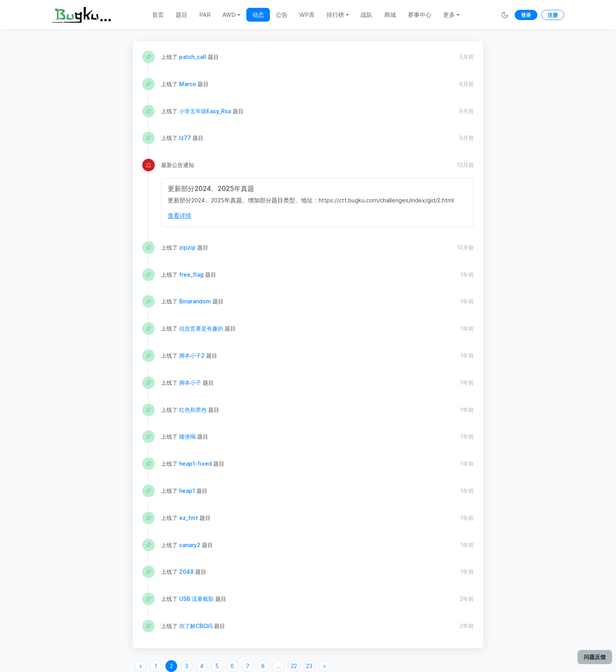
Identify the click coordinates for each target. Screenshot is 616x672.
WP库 (307, 15)
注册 (553, 15)
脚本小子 (190, 383)
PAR (205, 15)
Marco (188, 84)
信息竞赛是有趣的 (201, 328)
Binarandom (195, 301)
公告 (282, 15)
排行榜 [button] (335, 15)
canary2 (190, 545)
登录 (526, 15)
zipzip (187, 247)
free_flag (191, 274)
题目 (181, 15)
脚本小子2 (192, 355)
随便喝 (187, 436)
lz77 (185, 138)
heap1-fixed (195, 464)
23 (309, 666)
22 (294, 666)
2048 (186, 572)
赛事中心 (420, 15)
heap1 (187, 491)
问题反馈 (595, 657)
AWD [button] (229, 15)
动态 (258, 15)
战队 (367, 15)
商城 (390, 15)
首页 (158, 15)
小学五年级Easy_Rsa (205, 111)
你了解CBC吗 (196, 626)
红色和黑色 (193, 410)
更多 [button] (449, 15)
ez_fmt (189, 518)
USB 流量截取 (196, 599)
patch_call (193, 57)
